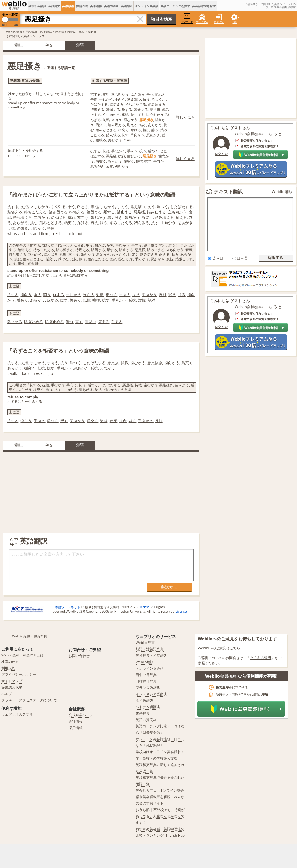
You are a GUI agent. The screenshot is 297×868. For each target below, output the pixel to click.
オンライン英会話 (147, 6)
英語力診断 (111, 6)
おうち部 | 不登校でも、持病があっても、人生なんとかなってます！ (160, 816)
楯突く (75, 300)
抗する (13, 295)
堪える (104, 322)
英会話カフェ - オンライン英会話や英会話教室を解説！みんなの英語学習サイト (160, 797)
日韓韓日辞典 (146, 681)
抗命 (123, 421)
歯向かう (77, 421)
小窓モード (187, 18)
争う (38, 295)
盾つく (53, 421)
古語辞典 (143, 713)
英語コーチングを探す (175, 6)
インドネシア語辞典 (151, 694)
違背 (104, 421)
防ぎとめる (34, 322)
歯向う (26, 295)
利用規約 (8, 668)
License (144, 607)
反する (53, 300)
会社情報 (76, 721)
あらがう (38, 300)
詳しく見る (185, 117)
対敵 (100, 295)
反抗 (132, 300)
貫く (79, 322)
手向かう (119, 300)
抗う (136, 295)
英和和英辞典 (37, 6)
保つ (69, 322)
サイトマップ (12, 681)
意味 (18, 45)
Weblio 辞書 (14, 32)
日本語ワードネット (66, 607)
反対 (163, 295)
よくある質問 (261, 658)
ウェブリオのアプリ (17, 714)
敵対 (151, 300)
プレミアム (202, 22)
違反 (113, 421)
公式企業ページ (81, 715)
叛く (64, 421)
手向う (125, 295)
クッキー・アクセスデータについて (29, 700)
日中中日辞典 (146, 675)
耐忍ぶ (90, 322)
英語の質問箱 (146, 720)
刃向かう (149, 295)
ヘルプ (7, 694)
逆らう (89, 295)
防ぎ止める (54, 322)
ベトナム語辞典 (148, 707)
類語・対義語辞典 (150, 649)
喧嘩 (96, 300)
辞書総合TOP (12, 687)
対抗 (142, 300)
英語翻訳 (127, 6)
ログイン (219, 22)
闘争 (64, 300)
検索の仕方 (10, 662)
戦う (172, 295)
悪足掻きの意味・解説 (70, 32)
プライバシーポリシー (19, 674)
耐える (117, 322)
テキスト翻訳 (228, 191)
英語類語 (68, 6)
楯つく (112, 295)
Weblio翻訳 (282, 192)
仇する (58, 295)
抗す (106, 300)
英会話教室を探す (204, 6)
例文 (49, 45)
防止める (15, 322)
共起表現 (82, 6)
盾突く (22, 300)
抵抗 (87, 300)
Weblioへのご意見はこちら (219, 648)
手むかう (73, 295)
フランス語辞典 (148, 688)
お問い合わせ (79, 656)
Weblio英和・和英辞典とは (23, 655)
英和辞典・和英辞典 (39, 32)
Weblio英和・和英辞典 (30, 636)
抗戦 (182, 295)
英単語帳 (96, 6)
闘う (47, 295)
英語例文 (54, 6)
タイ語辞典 (144, 700)
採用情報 (76, 728)
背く (132, 421)
